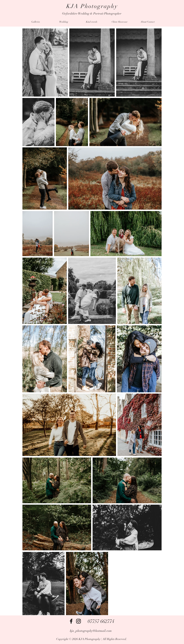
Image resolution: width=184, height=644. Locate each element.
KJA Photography (92, 6)
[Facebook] (71, 621)
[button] (36, 22)
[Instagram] (78, 621)
